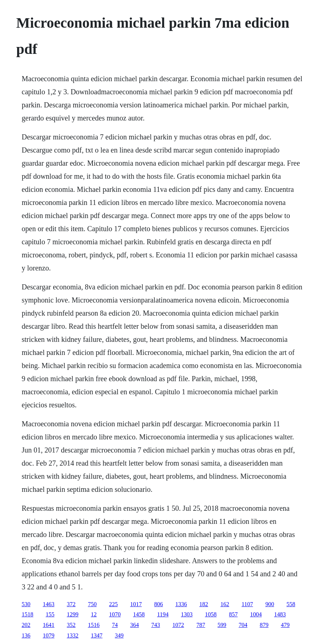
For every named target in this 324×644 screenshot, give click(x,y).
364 (135, 625)
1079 (49, 635)
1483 (280, 614)
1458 (139, 614)
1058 (211, 614)
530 (26, 604)
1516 (94, 625)
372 (71, 604)
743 (156, 625)
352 (71, 625)
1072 (178, 625)
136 (26, 635)
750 (92, 604)
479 (285, 625)
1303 (187, 614)
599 (222, 625)
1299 (73, 614)
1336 (181, 604)
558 (291, 604)
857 (233, 614)
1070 (115, 614)
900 (270, 604)
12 (94, 614)
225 (114, 604)
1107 (247, 604)
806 (159, 604)
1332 (73, 635)
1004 (256, 614)
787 (201, 625)
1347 (97, 635)
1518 (28, 614)
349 (119, 635)
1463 (49, 604)
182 (204, 604)
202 (26, 625)
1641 (49, 625)
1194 (163, 614)
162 (225, 604)
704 (243, 625)
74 (115, 625)
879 (264, 625)
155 (50, 614)
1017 (136, 604)
